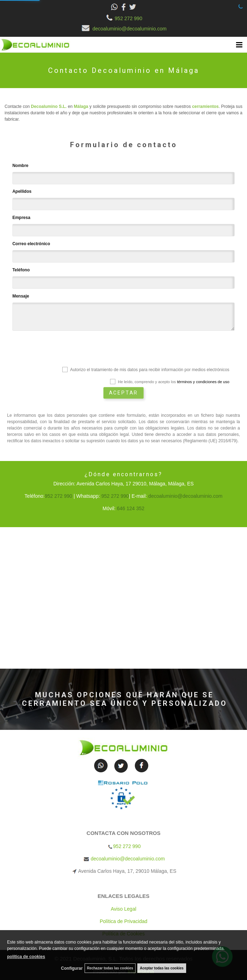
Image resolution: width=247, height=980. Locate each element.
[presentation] (66, 350)
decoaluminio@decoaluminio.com (123, 29)
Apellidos (22, 191)
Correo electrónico (31, 244)
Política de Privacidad (124, 921)
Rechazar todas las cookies (110, 968)
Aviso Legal (123, 909)
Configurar (72, 968)
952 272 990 (123, 19)
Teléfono (21, 270)
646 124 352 (131, 508)
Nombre (20, 166)
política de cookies (26, 957)
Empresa (21, 218)
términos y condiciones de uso (203, 382)
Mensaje (21, 296)
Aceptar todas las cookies (162, 968)
